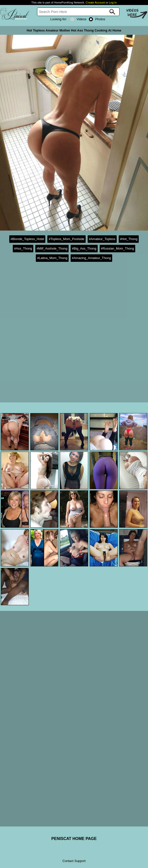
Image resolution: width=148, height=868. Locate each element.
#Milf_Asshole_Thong (52, 248)
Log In (113, 3)
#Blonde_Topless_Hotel (27, 239)
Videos (78, 19)
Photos (97, 19)
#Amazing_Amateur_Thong (91, 258)
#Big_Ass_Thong (84, 248)
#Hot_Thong (129, 239)
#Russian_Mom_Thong (117, 248)
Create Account (95, 3)
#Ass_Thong (23, 248)
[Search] (78, 12)
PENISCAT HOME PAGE (74, 839)
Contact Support (74, 861)
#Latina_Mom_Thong (52, 258)
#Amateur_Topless (102, 239)
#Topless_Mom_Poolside (66, 239)
